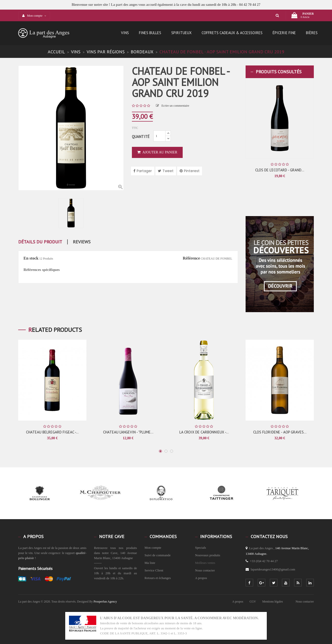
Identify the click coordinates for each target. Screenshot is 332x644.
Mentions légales (273, 602)
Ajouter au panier (157, 152)
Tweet (168, 171)
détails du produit (40, 242)
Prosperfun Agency (105, 602)
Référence (191, 258)
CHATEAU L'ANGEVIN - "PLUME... (128, 432)
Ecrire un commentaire (173, 106)
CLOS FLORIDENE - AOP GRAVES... (280, 432)
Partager (144, 171)
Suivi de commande (158, 555)
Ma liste (150, 563)
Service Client (154, 570)
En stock (31, 258)
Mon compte (153, 548)
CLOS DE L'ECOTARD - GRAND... (280, 170)
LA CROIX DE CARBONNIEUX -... (204, 432)
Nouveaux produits (208, 555)
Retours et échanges (158, 578)
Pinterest (192, 171)
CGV (253, 602)
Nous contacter (205, 570)
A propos (201, 578)
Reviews (82, 242)
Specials (200, 548)
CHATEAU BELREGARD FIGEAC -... (52, 432)
